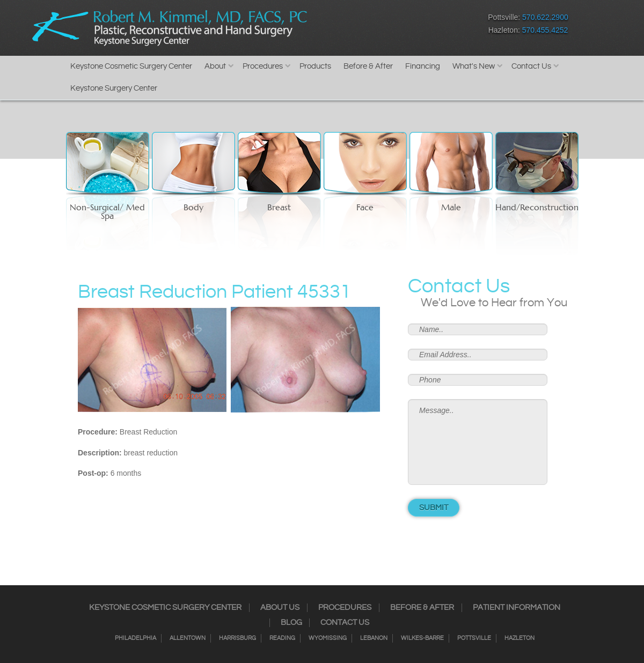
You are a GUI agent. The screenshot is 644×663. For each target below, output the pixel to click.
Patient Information (517, 608)
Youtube (430, 26)
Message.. (478, 442)
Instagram (354, 26)
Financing (423, 66)
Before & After (368, 66)
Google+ (411, 26)
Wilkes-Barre (422, 638)
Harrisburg (237, 638)
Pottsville (474, 638)
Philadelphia (136, 638)
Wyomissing (328, 638)
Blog (291, 623)
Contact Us (531, 66)
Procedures (263, 66)
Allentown (188, 638)
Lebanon (374, 638)
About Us (280, 608)
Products (315, 66)
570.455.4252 (545, 30)
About (215, 66)
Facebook (336, 26)
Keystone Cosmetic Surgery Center (131, 66)
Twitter (373, 26)
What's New (474, 66)
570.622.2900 (545, 17)
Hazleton (519, 638)
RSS (392, 26)
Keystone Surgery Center (114, 88)
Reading (282, 638)
